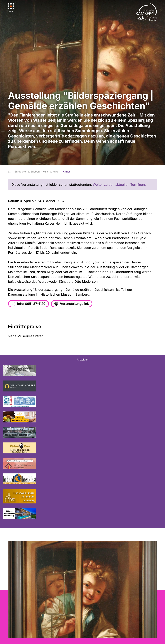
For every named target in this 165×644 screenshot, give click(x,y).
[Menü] (11, 8)
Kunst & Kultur (51, 172)
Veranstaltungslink (71, 304)
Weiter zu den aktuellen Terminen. (119, 185)
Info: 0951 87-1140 (28, 304)
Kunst (66, 172)
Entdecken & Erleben (27, 172)
